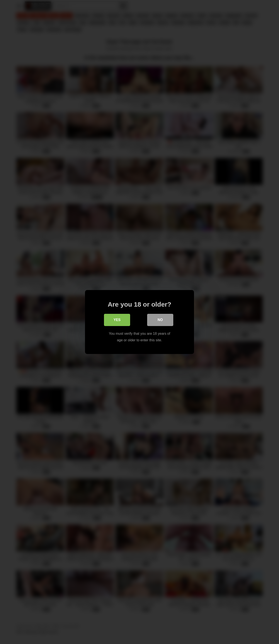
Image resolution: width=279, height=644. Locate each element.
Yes (117, 320)
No (160, 320)
